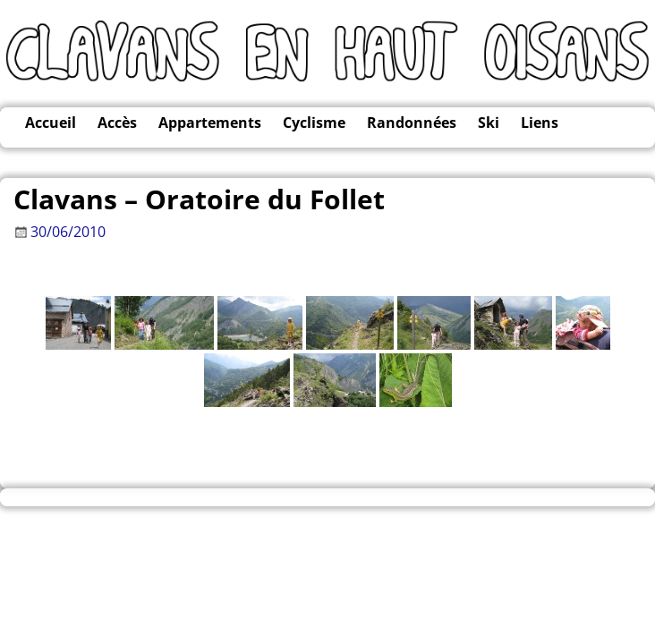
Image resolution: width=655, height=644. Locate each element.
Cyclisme (314, 123)
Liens (540, 123)
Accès (117, 123)
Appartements (210, 123)
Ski (489, 123)
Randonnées (412, 123)
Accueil (51, 123)
